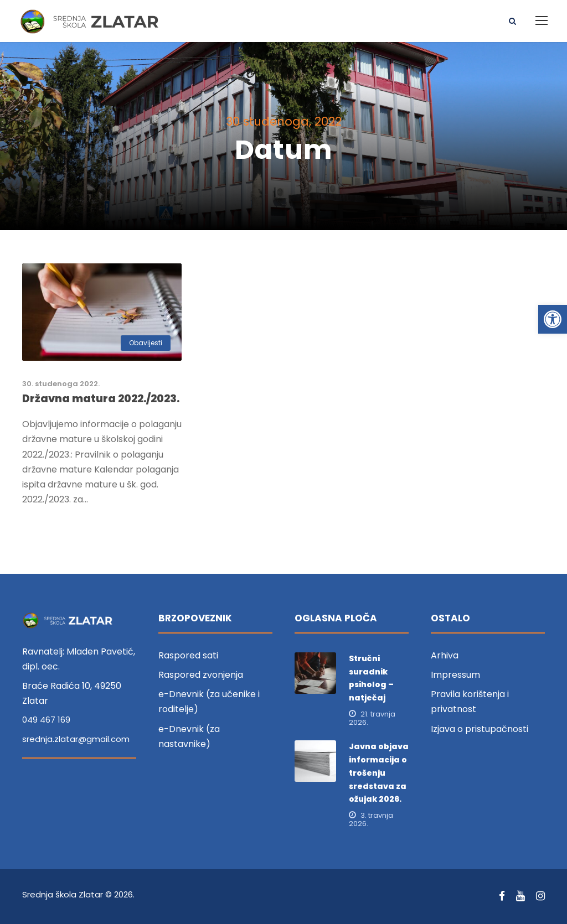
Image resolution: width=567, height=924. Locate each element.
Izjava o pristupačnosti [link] (480, 729)
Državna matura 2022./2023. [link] (101, 399)
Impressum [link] (455, 675)
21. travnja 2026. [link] (372, 719)
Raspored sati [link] (188, 656)
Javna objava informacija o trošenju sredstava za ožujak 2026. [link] (379, 773)
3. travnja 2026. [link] (371, 820)
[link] (553, 319)
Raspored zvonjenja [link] (201, 675)
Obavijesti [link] (146, 343)
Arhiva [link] (445, 656)
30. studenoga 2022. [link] (61, 384)
